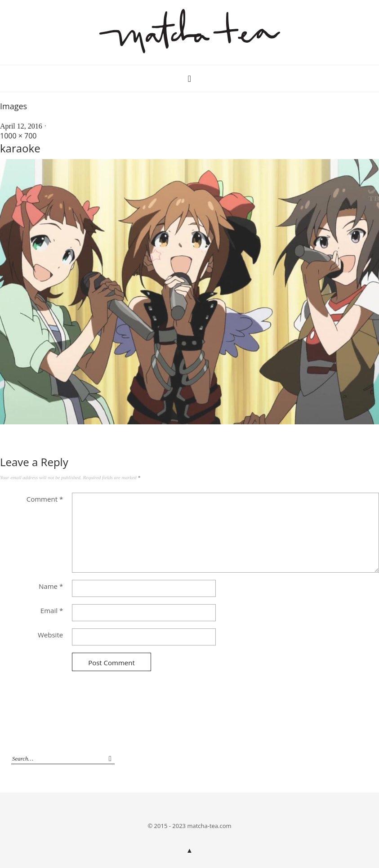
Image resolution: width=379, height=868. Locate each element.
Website (50, 635)
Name (51, 586)
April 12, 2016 (21, 126)
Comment (45, 499)
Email (52, 610)
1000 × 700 (18, 136)
